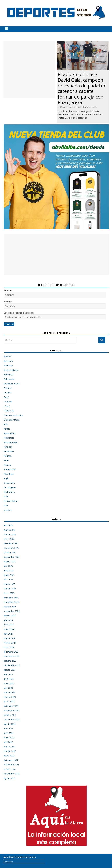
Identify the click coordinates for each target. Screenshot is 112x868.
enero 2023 (9, 701)
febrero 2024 (10, 643)
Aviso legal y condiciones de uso (20, 857)
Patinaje (8, 465)
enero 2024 (9, 647)
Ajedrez (7, 357)
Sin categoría (10, 487)
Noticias (8, 456)
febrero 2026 (10, 534)
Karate (7, 429)
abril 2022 (8, 742)
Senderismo (9, 483)
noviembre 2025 (11, 548)
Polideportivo (10, 469)
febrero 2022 (10, 751)
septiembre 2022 (12, 719)
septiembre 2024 (12, 611)
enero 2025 (9, 593)
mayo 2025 (9, 575)
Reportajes (9, 474)
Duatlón (7, 393)
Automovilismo (11, 370)
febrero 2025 (10, 589)
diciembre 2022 (11, 706)
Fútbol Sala (9, 411)
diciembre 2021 (11, 760)
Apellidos (8, 302)
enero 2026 (9, 539)
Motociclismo (10, 433)
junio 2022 (9, 733)
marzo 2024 (9, 638)
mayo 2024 (9, 629)
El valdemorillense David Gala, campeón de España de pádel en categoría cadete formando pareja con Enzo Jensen (82, 88)
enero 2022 (9, 756)
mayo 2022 (9, 738)
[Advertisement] (29, 70)
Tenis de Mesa (11, 501)
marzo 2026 (9, 530)
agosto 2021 (10, 778)
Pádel (83, 107)
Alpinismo (8, 361)
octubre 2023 (10, 661)
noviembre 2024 (11, 602)
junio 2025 (9, 570)
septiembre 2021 (12, 774)
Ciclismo (8, 388)
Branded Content (12, 384)
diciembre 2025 (11, 543)
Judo (6, 424)
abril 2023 (8, 688)
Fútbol (7, 406)
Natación (8, 447)
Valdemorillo (92, 107)
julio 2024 (8, 620)
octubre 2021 (10, 769)
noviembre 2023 (11, 656)
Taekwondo (9, 492)
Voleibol (7, 510)
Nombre (8, 290)
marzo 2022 (9, 747)
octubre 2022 (10, 715)
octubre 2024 (10, 607)
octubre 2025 (10, 552)
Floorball (8, 402)
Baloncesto (9, 379)
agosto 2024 (10, 616)
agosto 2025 (10, 561)
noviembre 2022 (11, 710)
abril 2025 (8, 580)
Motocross (9, 438)
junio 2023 (9, 679)
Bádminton (9, 375)
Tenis (6, 496)
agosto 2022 (10, 724)
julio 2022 (8, 729)
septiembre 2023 (12, 665)
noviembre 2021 (11, 765)
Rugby (7, 478)
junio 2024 (9, 625)
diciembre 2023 (11, 652)
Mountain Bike (10, 442)
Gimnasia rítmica (12, 420)
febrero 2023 (10, 697)
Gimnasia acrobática (13, 415)
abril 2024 (8, 634)
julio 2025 (8, 566)
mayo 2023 (9, 683)
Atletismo (8, 366)
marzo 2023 (9, 692)
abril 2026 (8, 525)
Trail (6, 506)
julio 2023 (8, 674)
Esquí (6, 397)
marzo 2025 (9, 584)
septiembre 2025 (12, 557)
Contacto (8, 862)
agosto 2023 (10, 670)
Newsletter (9, 451)
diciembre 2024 (11, 598)
